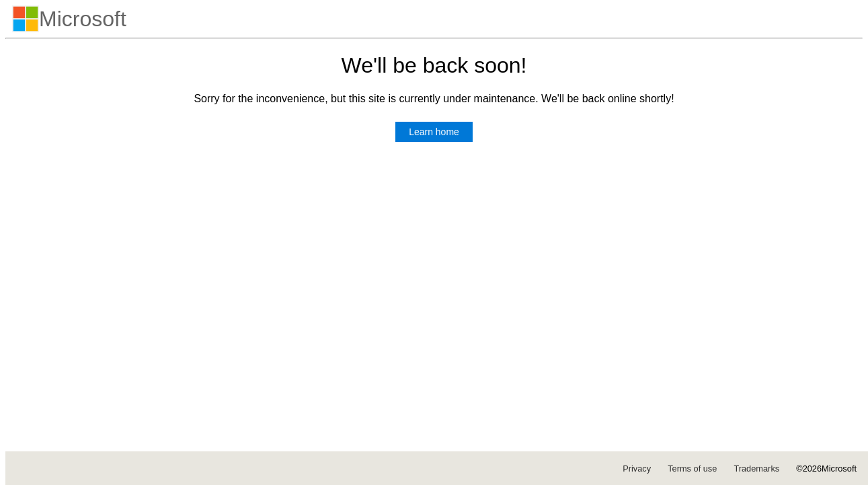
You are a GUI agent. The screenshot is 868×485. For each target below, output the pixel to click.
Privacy (637, 469)
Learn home (434, 132)
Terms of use (692, 469)
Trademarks (756, 469)
